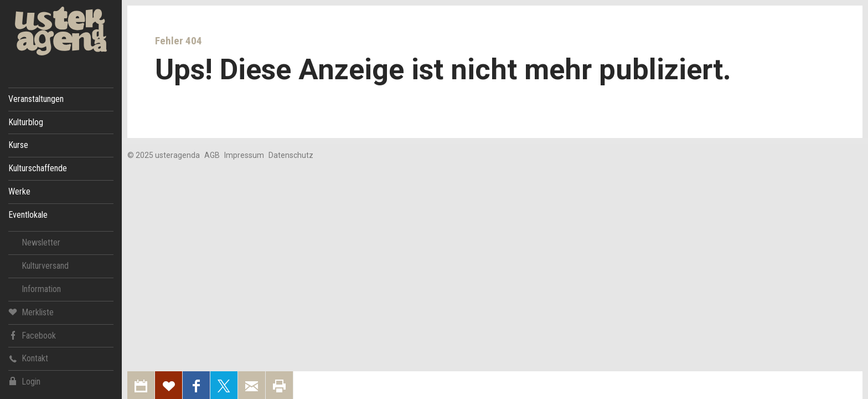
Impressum (244, 155)
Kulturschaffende (38, 168)
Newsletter (41, 242)
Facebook (32, 335)
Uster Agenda (61, 31)
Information (41, 289)
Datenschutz (291, 155)
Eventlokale (28, 215)
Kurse (18, 145)
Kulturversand (45, 266)
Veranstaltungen (36, 99)
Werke (19, 191)
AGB (212, 155)
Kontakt (28, 358)
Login (24, 382)
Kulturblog (26, 122)
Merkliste (31, 312)
